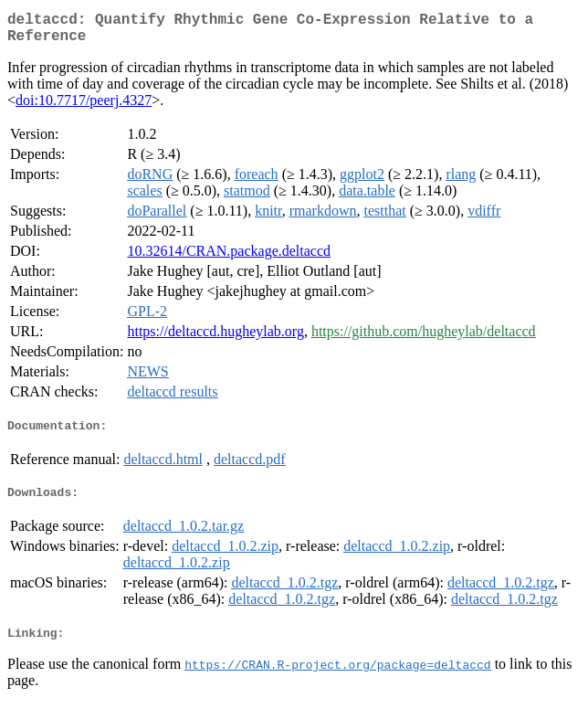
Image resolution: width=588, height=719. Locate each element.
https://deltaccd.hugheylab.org (215, 338)
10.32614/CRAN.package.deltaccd (229, 258)
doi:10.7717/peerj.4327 (84, 107)
